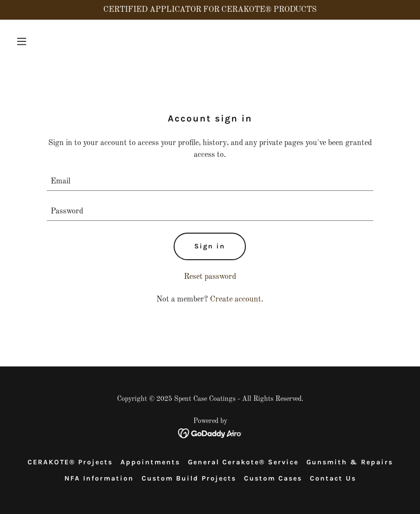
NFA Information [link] (99, 478)
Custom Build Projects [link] (189, 478)
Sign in (210, 246)
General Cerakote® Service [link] (243, 462)
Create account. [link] (237, 300)
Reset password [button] (210, 277)
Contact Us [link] (333, 478)
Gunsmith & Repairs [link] (350, 462)
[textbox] (210, 182)
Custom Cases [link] (273, 478)
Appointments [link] (150, 462)
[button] (42, 41)
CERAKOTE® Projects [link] (70, 462)
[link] (210, 433)
